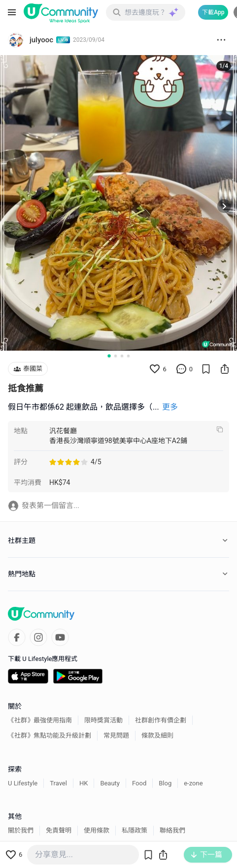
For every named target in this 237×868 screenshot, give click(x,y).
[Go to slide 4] (128, 356)
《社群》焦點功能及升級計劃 (50, 735)
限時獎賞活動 (103, 720)
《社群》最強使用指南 (40, 720)
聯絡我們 (172, 830)
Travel (58, 783)
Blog (165, 783)
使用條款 (97, 830)
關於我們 (21, 830)
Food (139, 783)
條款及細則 (157, 735)
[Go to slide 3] (122, 356)
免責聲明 (59, 830)
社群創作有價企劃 (161, 720)
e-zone (193, 783)
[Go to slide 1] (109, 356)
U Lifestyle (23, 783)
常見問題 (116, 735)
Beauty (110, 783)
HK (84, 783)
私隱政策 (135, 830)
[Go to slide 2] (116, 356)
